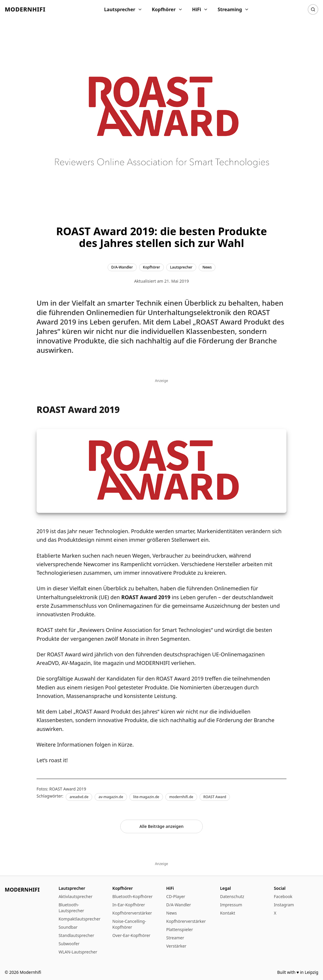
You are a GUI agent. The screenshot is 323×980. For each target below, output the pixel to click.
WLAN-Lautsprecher (78, 952)
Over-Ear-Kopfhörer (131, 935)
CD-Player (176, 896)
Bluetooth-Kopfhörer (132, 896)
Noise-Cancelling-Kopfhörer (129, 924)
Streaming (233, 9)
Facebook (283, 896)
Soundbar (68, 927)
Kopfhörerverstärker (132, 913)
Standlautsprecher (76, 935)
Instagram (284, 905)
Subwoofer (69, 944)
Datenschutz (232, 896)
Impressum (231, 905)
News (172, 913)
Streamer (175, 938)
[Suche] (313, 9)
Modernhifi (25, 9)
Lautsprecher (123, 9)
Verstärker (176, 946)
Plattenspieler (180, 929)
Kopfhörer (167, 9)
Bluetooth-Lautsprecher (71, 908)
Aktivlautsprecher (76, 896)
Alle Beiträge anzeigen (161, 826)
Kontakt (228, 913)
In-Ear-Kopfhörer (129, 905)
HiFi (200, 9)
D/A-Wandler (179, 905)
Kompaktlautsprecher (80, 919)
